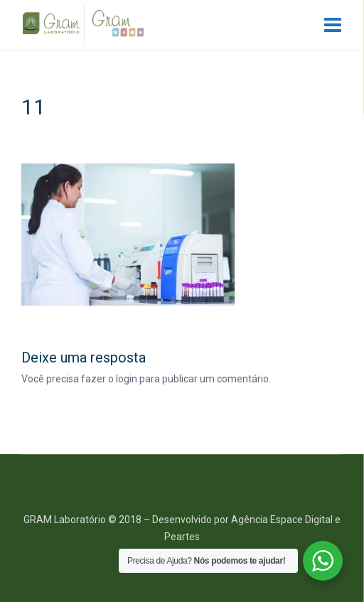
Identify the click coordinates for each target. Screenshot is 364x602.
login (127, 379)
